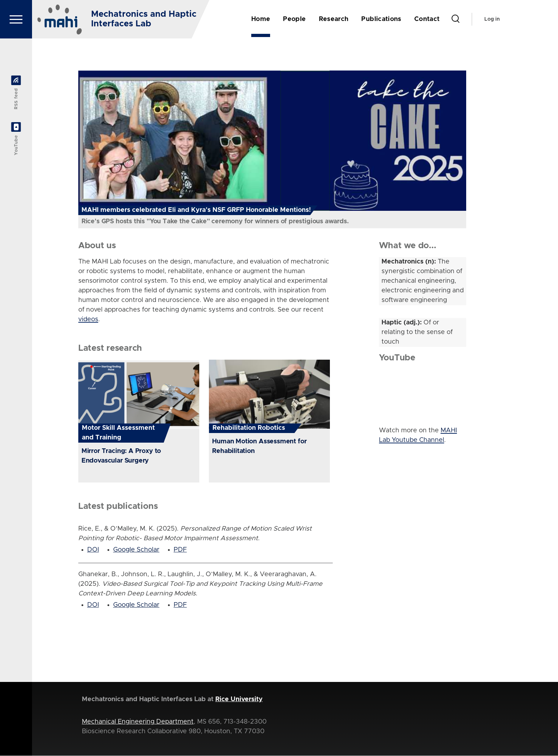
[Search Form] (456, 19)
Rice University (239, 700)
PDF (180, 550)
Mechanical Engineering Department (138, 722)
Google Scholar (136, 550)
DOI (93, 550)
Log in (492, 19)
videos (88, 320)
